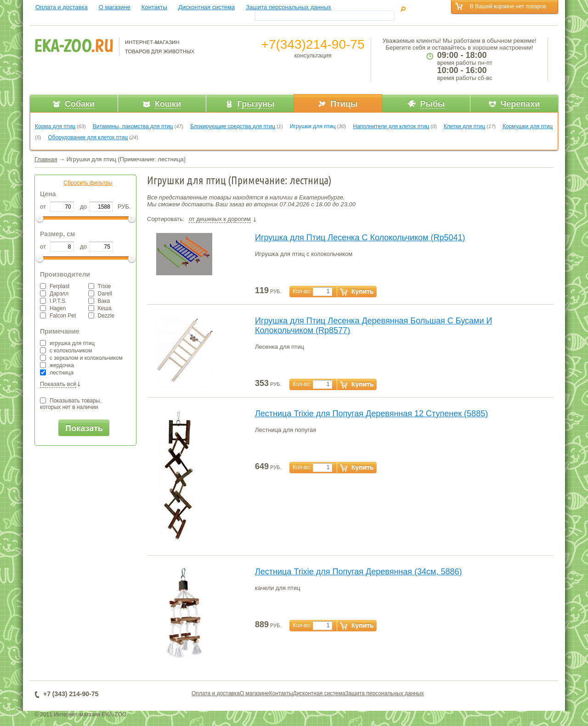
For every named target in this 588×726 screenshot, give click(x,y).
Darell (100, 294)
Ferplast (55, 286)
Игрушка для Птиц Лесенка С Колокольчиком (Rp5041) (360, 238)
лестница (57, 373)
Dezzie (102, 316)
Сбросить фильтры (88, 183)
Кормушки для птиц (528, 126)
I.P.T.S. (53, 301)
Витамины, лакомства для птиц (133, 126)
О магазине (115, 7)
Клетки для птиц (464, 126)
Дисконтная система (206, 7)
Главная (46, 159)
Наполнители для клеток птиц (391, 126)
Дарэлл (54, 294)
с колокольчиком (66, 351)
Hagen (53, 308)
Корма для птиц (55, 126)
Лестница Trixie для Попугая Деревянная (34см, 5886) (359, 572)
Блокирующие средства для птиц (233, 126)
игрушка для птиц (67, 343)
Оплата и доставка (62, 7)
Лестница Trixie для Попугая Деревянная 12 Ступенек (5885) (371, 414)
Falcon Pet (58, 316)
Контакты (154, 7)
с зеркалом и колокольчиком (81, 358)
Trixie (100, 286)
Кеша (100, 308)
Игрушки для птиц (313, 126)
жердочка (57, 365)
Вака (99, 301)
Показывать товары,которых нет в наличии (71, 404)
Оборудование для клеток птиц (88, 137)
